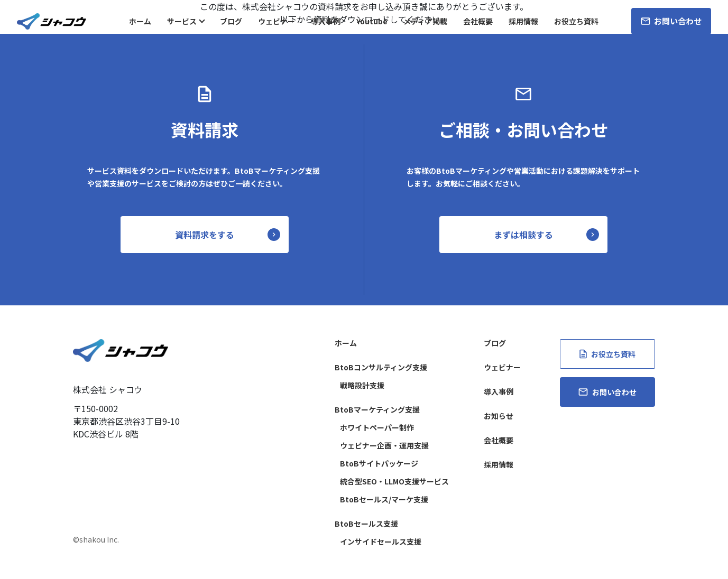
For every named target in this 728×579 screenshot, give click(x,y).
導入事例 (326, 21)
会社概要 (478, 21)
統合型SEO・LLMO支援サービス (394, 481)
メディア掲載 (425, 21)
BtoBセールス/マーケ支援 (384, 499)
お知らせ (499, 416)
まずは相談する (523, 235)
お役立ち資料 (576, 21)
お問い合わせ (671, 21)
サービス (182, 21)
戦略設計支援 (362, 385)
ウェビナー (277, 21)
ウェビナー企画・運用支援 (384, 445)
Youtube (372, 21)
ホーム (140, 21)
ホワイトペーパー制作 (377, 427)
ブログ (231, 21)
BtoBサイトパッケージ (379, 463)
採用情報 (523, 21)
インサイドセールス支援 (381, 541)
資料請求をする (205, 235)
